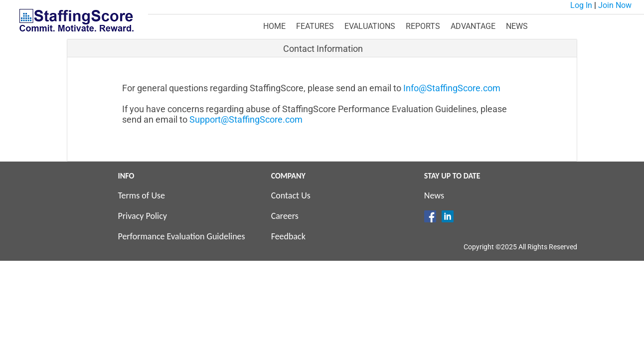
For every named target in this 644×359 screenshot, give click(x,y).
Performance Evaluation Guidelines (181, 236)
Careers (285, 216)
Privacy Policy (142, 216)
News (434, 195)
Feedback (288, 236)
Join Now (615, 5)
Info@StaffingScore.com (452, 88)
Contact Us (291, 195)
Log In (581, 5)
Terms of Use (141, 195)
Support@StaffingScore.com (246, 119)
